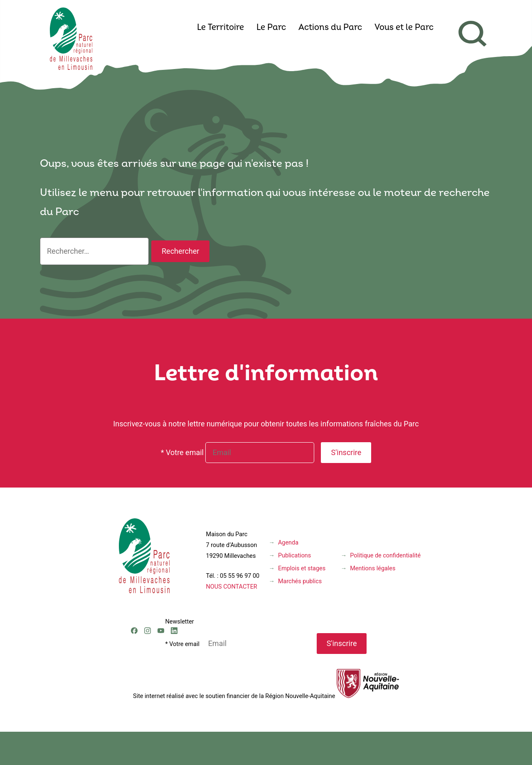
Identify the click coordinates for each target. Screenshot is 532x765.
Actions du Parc (330, 28)
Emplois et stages (302, 568)
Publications (294, 556)
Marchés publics (300, 581)
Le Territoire (220, 28)
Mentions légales (373, 568)
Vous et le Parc (404, 28)
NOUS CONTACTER (232, 587)
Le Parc (271, 28)
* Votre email (182, 452)
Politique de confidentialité (385, 556)
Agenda (288, 543)
